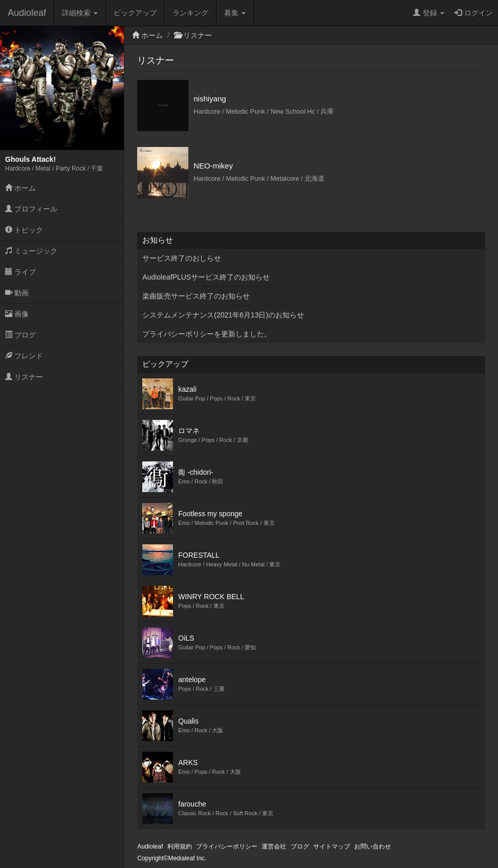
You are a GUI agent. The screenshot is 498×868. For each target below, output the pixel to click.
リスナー (24, 377)
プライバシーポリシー (227, 846)
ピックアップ (135, 13)
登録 (429, 13)
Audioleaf (27, 13)
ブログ (20, 335)
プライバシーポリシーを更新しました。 (207, 334)
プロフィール (31, 209)
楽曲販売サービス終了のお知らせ (196, 296)
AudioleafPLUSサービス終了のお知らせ (206, 277)
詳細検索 (80, 13)
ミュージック (31, 251)
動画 (17, 293)
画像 (17, 314)
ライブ (20, 272)
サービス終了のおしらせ (182, 258)
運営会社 (274, 846)
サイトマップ (332, 846)
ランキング (190, 13)
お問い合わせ (373, 846)
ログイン (474, 13)
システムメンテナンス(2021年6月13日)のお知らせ (223, 315)
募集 (235, 13)
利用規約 (180, 846)
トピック (24, 230)
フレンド (24, 356)
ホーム (20, 188)
